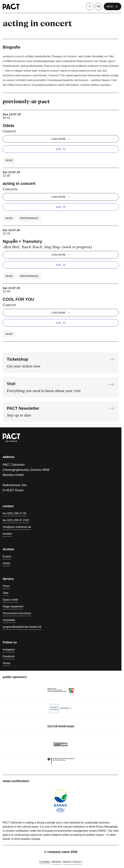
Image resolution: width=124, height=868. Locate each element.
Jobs (6, 593)
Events (7, 557)
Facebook (9, 656)
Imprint (56, 862)
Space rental (10, 600)
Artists (6, 563)
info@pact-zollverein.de (17, 527)
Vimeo (7, 663)
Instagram (9, 650)
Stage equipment (13, 606)
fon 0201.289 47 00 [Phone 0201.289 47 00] (14, 513)
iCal (61, 149)
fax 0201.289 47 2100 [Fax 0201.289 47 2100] (16, 520)
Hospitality (9, 620)
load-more (61, 139)
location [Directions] (7, 534)
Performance (29, 218)
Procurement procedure (17, 613)
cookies (45, 862)
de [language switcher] (99, 6)
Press (6, 586)
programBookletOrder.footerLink (22, 627)
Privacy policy (72, 862)
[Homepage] (11, 7)
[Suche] (90, 6)
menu (113, 6)
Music (9, 160)
